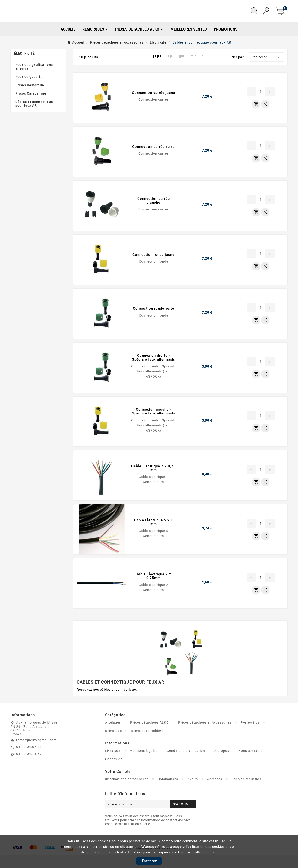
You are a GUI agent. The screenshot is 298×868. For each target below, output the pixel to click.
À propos (222, 763)
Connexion (114, 771)
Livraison (113, 763)
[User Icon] (267, 17)
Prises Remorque (30, 98)
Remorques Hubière (147, 743)
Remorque (113, 743)
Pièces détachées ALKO (149, 735)
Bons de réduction (246, 791)
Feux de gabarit (29, 89)
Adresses (215, 791)
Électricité (24, 66)
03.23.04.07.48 (29, 759)
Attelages (113, 735)
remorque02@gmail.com (36, 752)
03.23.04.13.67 (29, 766)
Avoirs (193, 791)
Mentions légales (144, 763)
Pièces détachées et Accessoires (205, 735)
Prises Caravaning (31, 106)
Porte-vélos (250, 735)
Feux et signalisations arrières (34, 79)
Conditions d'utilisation (186, 763)
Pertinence (266, 70)
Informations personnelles (127, 791)
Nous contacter (251, 763)
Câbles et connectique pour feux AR (34, 116)
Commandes (168, 791)
